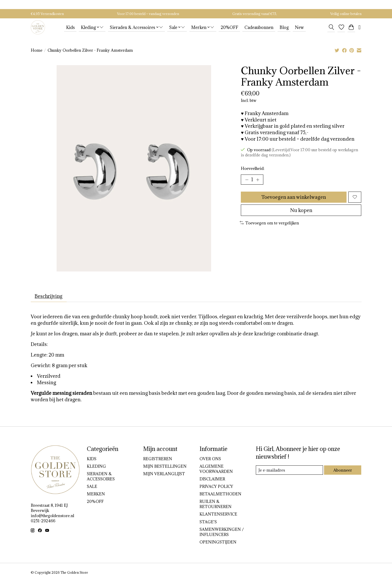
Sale (92, 487)
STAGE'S (208, 522)
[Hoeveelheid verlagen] (247, 180)
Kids (70, 27)
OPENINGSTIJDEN (218, 542)
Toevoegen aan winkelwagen (294, 197)
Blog (284, 27)
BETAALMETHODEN (220, 494)
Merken (96, 494)
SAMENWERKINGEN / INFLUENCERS (222, 532)
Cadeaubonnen (259, 27)
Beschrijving (49, 296)
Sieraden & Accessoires (101, 477)
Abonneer (343, 470)
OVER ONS (210, 459)
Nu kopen (301, 211)
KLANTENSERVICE (218, 514)
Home (37, 50)
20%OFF (229, 27)
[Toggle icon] (331, 27)
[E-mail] (289, 470)
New (299, 27)
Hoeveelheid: (253, 168)
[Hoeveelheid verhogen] (258, 180)
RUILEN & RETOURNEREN (216, 504)
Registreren (158, 459)
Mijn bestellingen (165, 466)
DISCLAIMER (212, 479)
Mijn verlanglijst (164, 474)
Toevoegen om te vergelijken (270, 224)
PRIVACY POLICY (216, 487)
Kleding (96, 466)
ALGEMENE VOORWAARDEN (216, 469)
